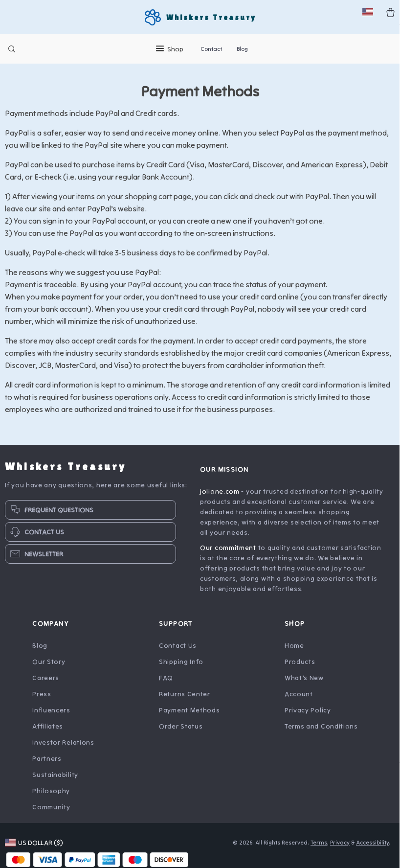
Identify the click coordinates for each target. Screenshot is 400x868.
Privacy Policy (308, 716)
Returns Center (185, 700)
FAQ (166, 684)
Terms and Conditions (321, 732)
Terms (319, 849)
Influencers (51, 716)
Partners (47, 764)
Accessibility (372, 849)
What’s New (304, 684)
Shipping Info (181, 667)
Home (294, 651)
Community (51, 813)
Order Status (181, 732)
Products (300, 667)
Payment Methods (189, 716)
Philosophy (51, 797)
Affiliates (48, 732)
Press (42, 700)
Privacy (340, 849)
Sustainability (55, 780)
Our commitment (228, 553)
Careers (46, 684)
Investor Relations (63, 748)
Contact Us (178, 651)
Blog (242, 49)
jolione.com (220, 497)
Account (299, 700)
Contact (211, 49)
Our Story (49, 667)
